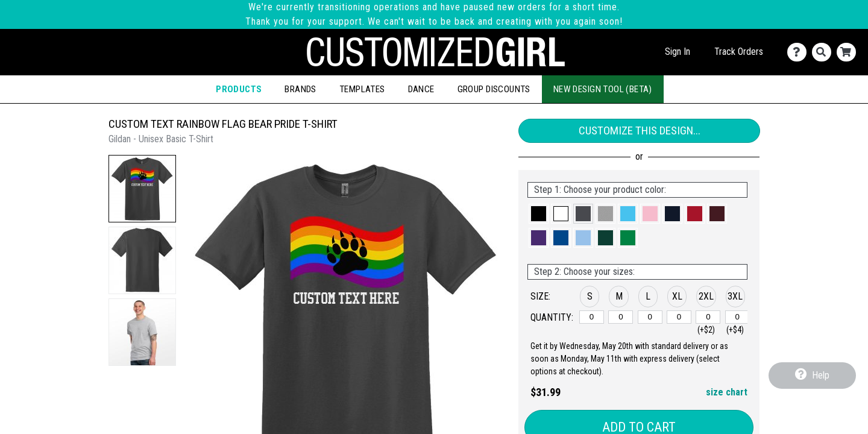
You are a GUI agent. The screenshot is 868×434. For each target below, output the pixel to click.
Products (239, 89)
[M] (621, 317)
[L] (650, 317)
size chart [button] (727, 392)
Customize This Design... (640, 131)
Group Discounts (494, 89)
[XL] (679, 317)
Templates (362, 89)
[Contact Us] (800, 52)
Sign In (678, 52)
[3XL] (737, 317)
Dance (421, 89)
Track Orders (739, 52)
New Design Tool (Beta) (603, 89)
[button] (142, 189)
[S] (592, 317)
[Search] (824, 52)
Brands (300, 89)
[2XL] (708, 317)
